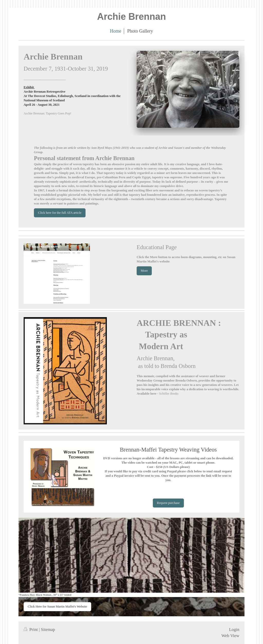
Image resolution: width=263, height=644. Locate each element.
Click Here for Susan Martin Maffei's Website (57, 607)
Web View (230, 636)
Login (234, 630)
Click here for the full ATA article (60, 213)
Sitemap (48, 630)
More (144, 271)
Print (31, 630)
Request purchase (168, 503)
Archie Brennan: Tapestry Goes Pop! (48, 113)
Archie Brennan (131, 17)
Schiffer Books (169, 394)
